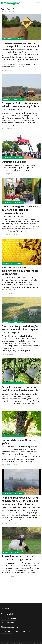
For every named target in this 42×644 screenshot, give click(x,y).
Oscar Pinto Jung (23, 631)
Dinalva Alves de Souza (10, 627)
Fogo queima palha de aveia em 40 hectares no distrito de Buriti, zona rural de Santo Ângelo (21, 501)
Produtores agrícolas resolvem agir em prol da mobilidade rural (20, 44)
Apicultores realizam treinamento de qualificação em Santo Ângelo (20, 271)
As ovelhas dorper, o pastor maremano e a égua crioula (18, 558)
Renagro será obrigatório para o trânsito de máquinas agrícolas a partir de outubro (21, 106)
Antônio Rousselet (8, 618)
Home (3, 11)
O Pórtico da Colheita (14, 162)
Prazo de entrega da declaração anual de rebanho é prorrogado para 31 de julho (20, 329)
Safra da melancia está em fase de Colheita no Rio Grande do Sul (21, 389)
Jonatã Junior (6, 631)
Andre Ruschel (7, 614)
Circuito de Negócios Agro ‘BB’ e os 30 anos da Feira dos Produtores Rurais (20, 210)
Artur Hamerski (7, 623)
